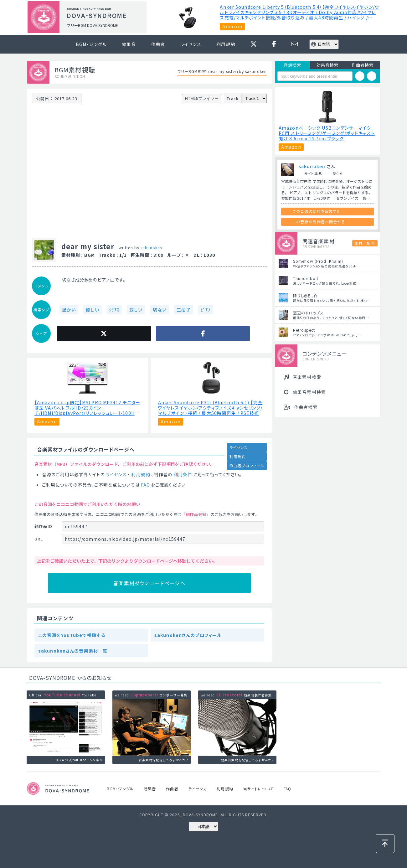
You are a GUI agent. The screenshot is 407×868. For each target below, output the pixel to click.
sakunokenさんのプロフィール (188, 635)
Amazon (232, 26)
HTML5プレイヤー (202, 98)
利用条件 (183, 474)
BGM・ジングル (91, 44)
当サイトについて (258, 789)
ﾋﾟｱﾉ (206, 310)
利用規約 (226, 44)
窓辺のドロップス (308, 313)
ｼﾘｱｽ (114, 310)
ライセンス (191, 44)
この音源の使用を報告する (317, 211)
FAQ (145, 485)
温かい (69, 310)
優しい (92, 310)
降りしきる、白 (305, 295)
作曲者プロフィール (247, 465)
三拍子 (184, 310)
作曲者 (158, 44)
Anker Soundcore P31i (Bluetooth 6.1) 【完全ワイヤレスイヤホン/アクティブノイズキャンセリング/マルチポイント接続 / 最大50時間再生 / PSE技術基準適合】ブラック (211, 408)
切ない (160, 310)
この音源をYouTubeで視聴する (72, 635)
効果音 (129, 44)
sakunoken (151, 248)
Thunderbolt (306, 278)
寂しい (136, 310)
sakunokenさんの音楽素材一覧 (73, 651)
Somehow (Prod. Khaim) (318, 261)
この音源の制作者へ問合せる (319, 222)
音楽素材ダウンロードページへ (149, 583)
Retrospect (304, 330)
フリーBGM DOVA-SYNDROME (92, 25)
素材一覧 (362, 243)
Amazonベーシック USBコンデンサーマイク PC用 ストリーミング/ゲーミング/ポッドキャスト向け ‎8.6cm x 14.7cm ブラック (327, 133)
